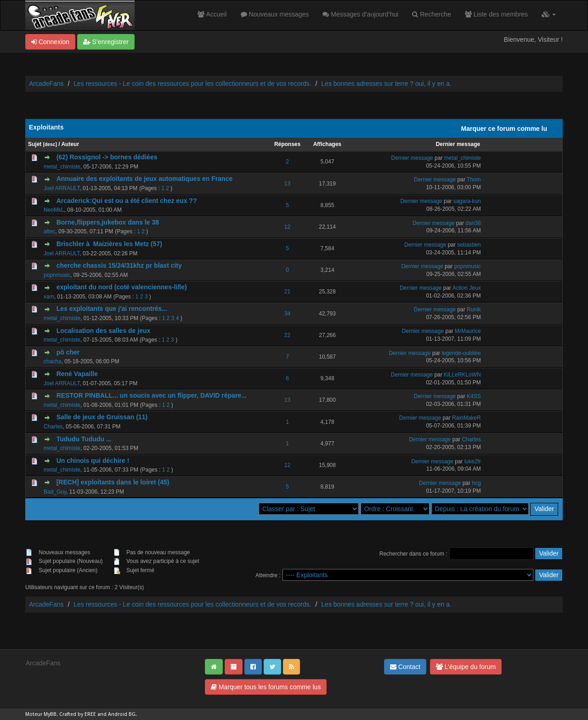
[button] (549, 14)
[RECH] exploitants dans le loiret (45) (113, 482)
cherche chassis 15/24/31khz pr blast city (119, 265)
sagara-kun (467, 201)
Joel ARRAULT (62, 188)
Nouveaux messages (275, 14)
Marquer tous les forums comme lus (266, 687)
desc (50, 144)
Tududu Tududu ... (84, 439)
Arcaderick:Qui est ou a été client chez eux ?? (127, 201)
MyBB (50, 714)
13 (287, 184)
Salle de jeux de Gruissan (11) (102, 417)
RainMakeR (466, 418)
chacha (53, 361)
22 (287, 335)
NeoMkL (54, 210)
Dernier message (458, 144)
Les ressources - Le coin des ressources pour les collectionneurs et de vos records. (192, 84)
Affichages (327, 144)
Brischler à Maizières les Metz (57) (109, 244)
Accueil (212, 14)
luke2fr (473, 461)
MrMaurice (468, 331)
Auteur (70, 144)
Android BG (122, 714)
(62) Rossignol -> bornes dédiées (107, 157)
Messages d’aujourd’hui (360, 14)
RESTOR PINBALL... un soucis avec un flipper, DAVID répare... (152, 395)
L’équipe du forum (466, 667)
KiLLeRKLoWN (462, 375)
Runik (474, 309)
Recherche (432, 14)
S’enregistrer (106, 42)
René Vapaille (77, 374)
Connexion (50, 42)
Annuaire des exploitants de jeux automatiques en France (145, 179)
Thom (474, 180)
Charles (53, 427)
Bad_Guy (55, 492)
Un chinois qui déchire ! (93, 461)
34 (287, 314)
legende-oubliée (461, 353)
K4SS (474, 396)
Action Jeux (467, 288)
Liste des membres (496, 14)
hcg (476, 483)
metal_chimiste (62, 167)
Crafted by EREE (78, 714)
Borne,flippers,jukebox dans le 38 (108, 222)
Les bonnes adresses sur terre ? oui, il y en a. (386, 84)
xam (49, 297)
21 (287, 292)
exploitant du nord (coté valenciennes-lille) (122, 287)
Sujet (35, 144)
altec (49, 231)
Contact (405, 667)
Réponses (287, 144)
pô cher (68, 352)
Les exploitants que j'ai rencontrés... (112, 309)
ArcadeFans (46, 84)
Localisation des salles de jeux (104, 331)
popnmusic (57, 275)
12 (287, 227)
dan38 (473, 223)
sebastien (469, 245)
